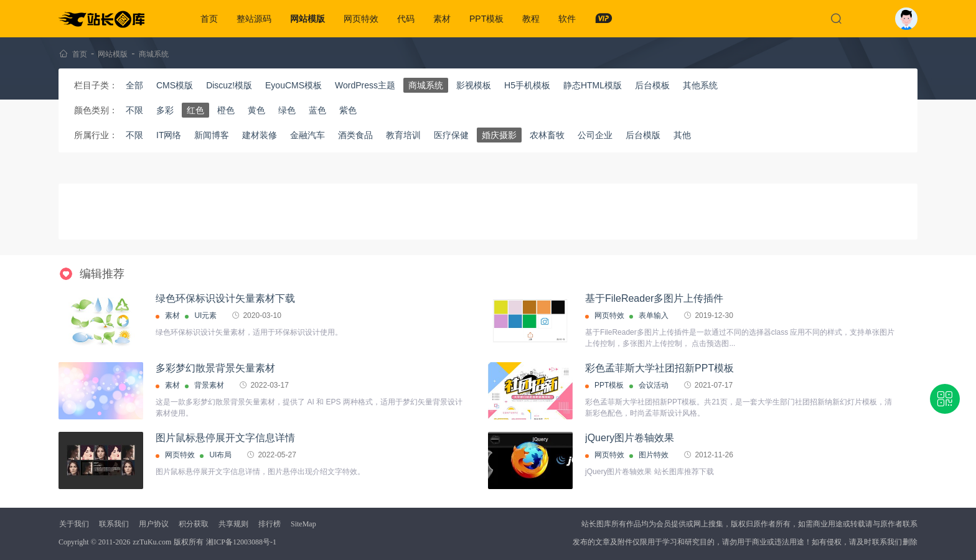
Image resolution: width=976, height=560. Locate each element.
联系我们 (114, 524)
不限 (134, 110)
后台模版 (643, 135)
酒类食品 (355, 135)
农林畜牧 (547, 135)
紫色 (348, 110)
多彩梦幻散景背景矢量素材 (215, 368)
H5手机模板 (527, 85)
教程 (531, 19)
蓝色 (317, 110)
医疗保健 (451, 135)
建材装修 (260, 135)
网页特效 (361, 19)
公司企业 (595, 135)
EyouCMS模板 (293, 85)
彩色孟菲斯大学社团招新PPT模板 (659, 368)
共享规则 (233, 524)
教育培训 (403, 135)
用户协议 (154, 524)
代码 (406, 19)
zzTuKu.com (152, 542)
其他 (682, 135)
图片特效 (654, 455)
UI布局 (220, 455)
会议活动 (654, 385)
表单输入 (654, 315)
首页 (209, 19)
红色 (195, 110)
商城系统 (154, 54)
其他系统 (700, 85)
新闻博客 (212, 135)
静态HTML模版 (593, 85)
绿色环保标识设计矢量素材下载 (225, 298)
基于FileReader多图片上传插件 (654, 298)
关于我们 (74, 524)
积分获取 (194, 524)
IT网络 (169, 135)
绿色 (287, 110)
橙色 (226, 110)
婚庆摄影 (499, 135)
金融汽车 (307, 135)
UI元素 (205, 315)
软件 (567, 19)
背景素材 (209, 385)
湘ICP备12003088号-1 (241, 542)
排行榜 (270, 524)
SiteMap (303, 524)
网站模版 (307, 19)
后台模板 (652, 85)
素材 (442, 19)
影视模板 (474, 85)
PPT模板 (486, 19)
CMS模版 (175, 85)
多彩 (165, 110)
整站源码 (254, 19)
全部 (134, 85)
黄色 (256, 110)
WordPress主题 (365, 85)
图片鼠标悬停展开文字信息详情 (225, 438)
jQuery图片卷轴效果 (630, 438)
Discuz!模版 (229, 85)
